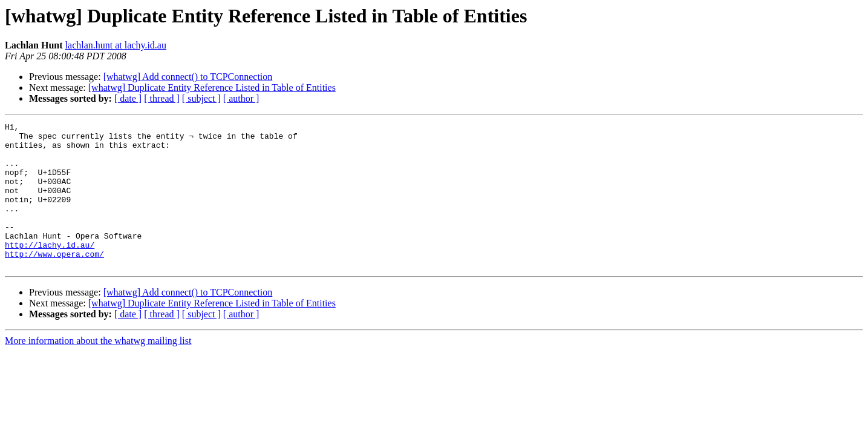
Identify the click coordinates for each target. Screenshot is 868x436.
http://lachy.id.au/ (50, 270)
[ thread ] (162, 98)
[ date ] (128, 98)
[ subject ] (201, 98)
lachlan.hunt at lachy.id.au (116, 45)
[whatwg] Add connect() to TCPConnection (188, 77)
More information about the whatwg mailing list (98, 370)
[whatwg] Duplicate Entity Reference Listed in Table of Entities (212, 88)
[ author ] (241, 98)
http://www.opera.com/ (54, 281)
